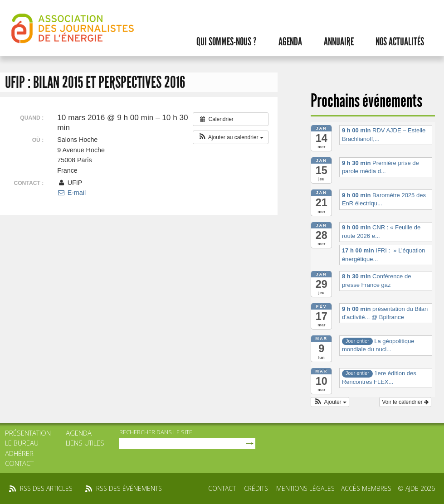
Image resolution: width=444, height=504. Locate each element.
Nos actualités (400, 42)
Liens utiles (85, 443)
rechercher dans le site (156, 432)
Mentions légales (305, 488)
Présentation (28, 433)
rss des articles (46, 488)
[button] (231, 137)
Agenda (290, 42)
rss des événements (129, 488)
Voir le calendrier (405, 402)
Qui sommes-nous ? (227, 42)
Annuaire (339, 42)
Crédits (256, 488)
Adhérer (19, 453)
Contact (19, 463)
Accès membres (366, 488)
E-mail (71, 193)
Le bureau (22, 443)
